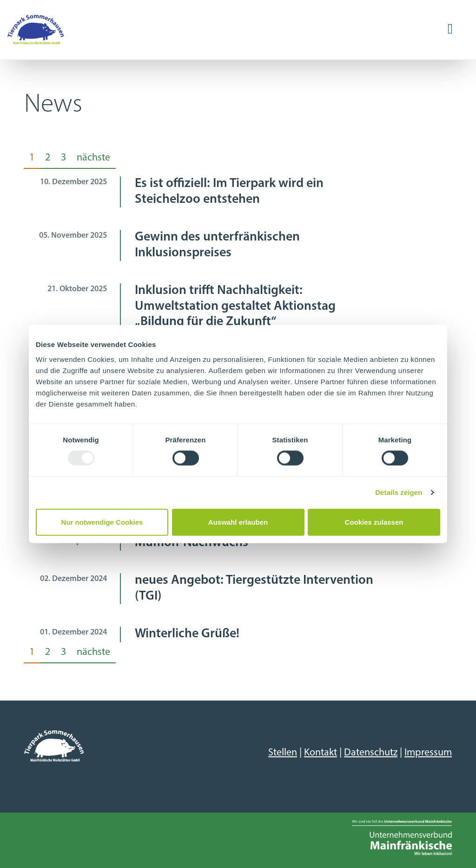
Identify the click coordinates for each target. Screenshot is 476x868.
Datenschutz (371, 753)
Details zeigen (399, 492)
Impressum (428, 753)
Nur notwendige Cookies (102, 522)
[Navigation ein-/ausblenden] (450, 30)
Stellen (283, 753)
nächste (93, 158)
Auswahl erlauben (238, 522)
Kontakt (321, 753)
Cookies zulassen (374, 522)
